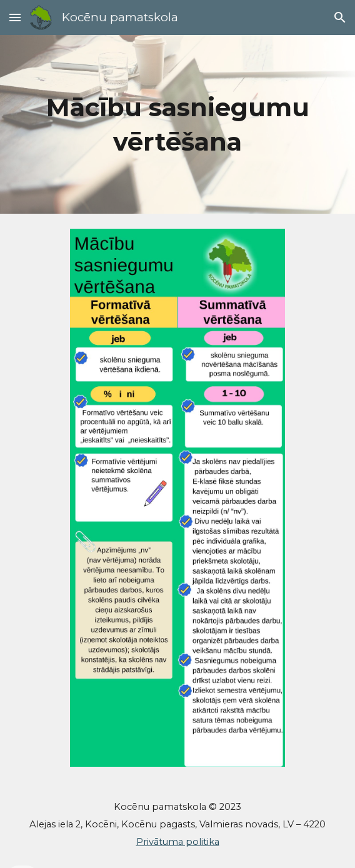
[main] (177, 124)
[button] (15, 17)
